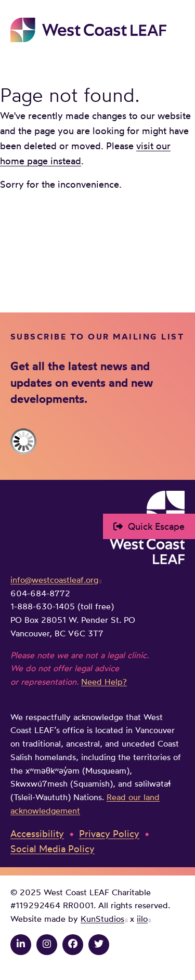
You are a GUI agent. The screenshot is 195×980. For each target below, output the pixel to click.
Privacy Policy (109, 833)
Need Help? (104, 682)
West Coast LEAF (88, 30)
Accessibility (37, 833)
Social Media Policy (53, 848)
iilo (142, 919)
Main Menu (177, 30)
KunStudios (102, 919)
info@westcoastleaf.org (54, 580)
